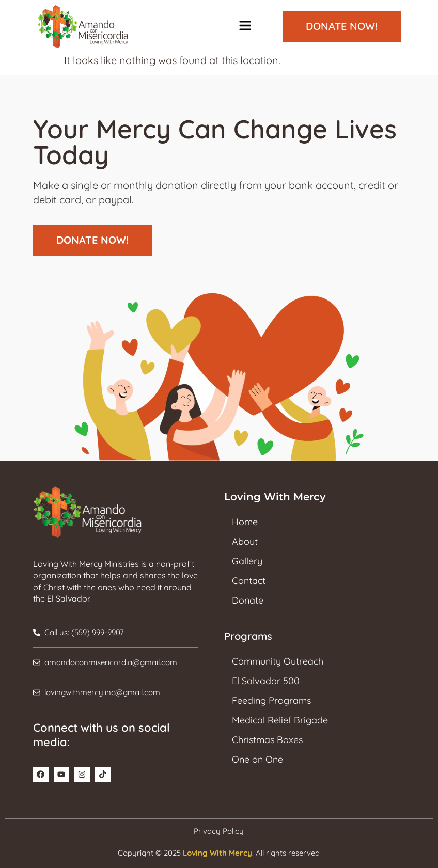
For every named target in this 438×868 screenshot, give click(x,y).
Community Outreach (278, 661)
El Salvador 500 (266, 681)
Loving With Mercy (217, 853)
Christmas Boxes (267, 740)
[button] (245, 27)
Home (245, 522)
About (245, 541)
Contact (249, 581)
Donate (248, 600)
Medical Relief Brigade (280, 720)
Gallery (247, 561)
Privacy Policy (219, 831)
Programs (248, 636)
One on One (257, 759)
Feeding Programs (271, 700)
